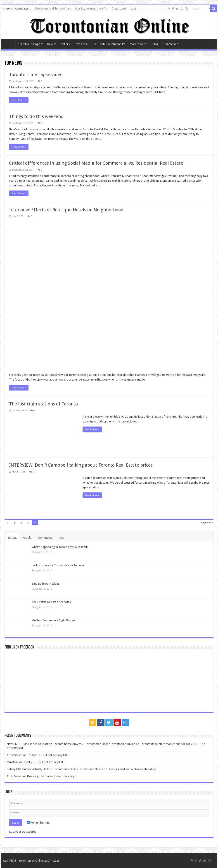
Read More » (19, 100)
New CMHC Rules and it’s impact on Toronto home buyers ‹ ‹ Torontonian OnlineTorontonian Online (71, 744)
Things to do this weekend (36, 116)
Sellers (65, 44)
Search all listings (29, 44)
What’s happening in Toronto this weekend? (60, 547)
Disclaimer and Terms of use (53, 9)
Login (134, 9)
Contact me (171, 44)
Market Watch (139, 44)
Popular (27, 538)
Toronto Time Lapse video (36, 75)
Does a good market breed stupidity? (132, 769)
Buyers (52, 44)
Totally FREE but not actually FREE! (48, 755)
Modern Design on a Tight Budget (54, 620)
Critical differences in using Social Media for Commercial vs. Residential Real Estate (96, 163)
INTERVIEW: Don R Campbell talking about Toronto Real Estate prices (81, 465)
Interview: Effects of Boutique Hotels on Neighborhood (66, 210)
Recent (12, 538)
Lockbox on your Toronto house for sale (58, 565)
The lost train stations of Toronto (43, 404)
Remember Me (38, 823)
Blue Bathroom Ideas (45, 584)
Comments (45, 538)
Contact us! (119, 9)
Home (9, 43)
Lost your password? (23, 832)
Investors (81, 44)
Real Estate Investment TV (91, 9)
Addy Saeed (15, 755)
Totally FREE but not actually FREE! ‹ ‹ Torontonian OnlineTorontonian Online (55, 769)
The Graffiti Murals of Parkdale (52, 602)
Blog (155, 44)
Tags (61, 538)
